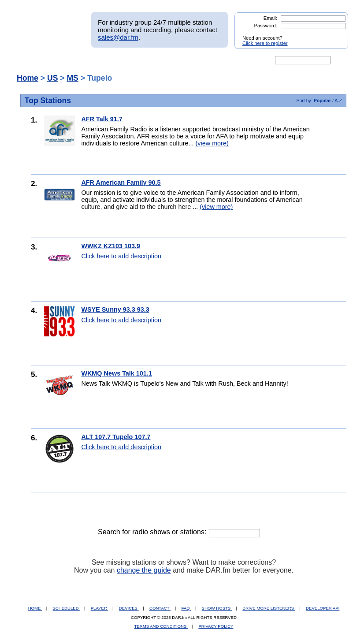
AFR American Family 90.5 (121, 182)
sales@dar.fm (118, 37)
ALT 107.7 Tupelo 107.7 (116, 437)
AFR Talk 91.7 (102, 119)
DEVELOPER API (323, 608)
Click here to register (265, 43)
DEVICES (129, 608)
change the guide (144, 570)
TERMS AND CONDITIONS (161, 626)
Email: (270, 18)
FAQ (186, 608)
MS (72, 78)
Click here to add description (121, 256)
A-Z (338, 101)
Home (28, 78)
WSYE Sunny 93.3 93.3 (115, 309)
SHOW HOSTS (217, 608)
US (52, 78)
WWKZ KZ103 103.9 (111, 246)
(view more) (212, 143)
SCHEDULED (66, 608)
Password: (266, 26)
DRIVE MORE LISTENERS (269, 608)
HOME (35, 608)
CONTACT (160, 608)
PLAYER (100, 608)
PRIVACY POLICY (216, 626)
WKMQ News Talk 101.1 (116, 373)
